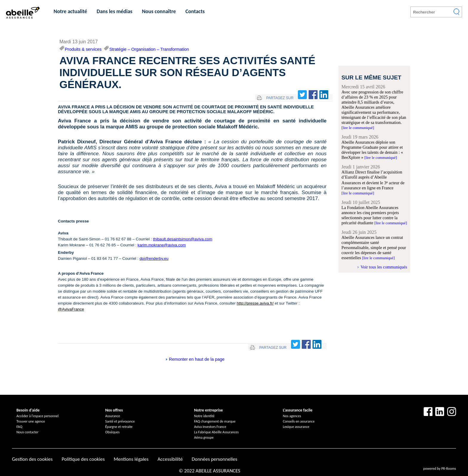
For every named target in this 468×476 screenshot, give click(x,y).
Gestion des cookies (32, 459)
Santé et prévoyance (120, 421)
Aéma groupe (204, 437)
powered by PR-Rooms (440, 469)
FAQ (19, 427)
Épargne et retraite (119, 427)
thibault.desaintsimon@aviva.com (183, 239)
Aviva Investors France (210, 427)
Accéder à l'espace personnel (37, 416)
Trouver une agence (31, 421)
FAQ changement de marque (215, 421)
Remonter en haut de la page (197, 359)
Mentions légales (131, 459)
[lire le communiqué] (358, 128)
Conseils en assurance (299, 421)
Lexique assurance (296, 427)
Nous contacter (27, 432)
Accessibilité (170, 459)
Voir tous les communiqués (384, 267)
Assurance (113, 416)
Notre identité (204, 416)
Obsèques (113, 432)
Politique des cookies (83, 459)
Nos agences (292, 416)
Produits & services (83, 49)
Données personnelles (214, 459)
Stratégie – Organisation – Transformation (149, 49)
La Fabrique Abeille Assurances (216, 432)
